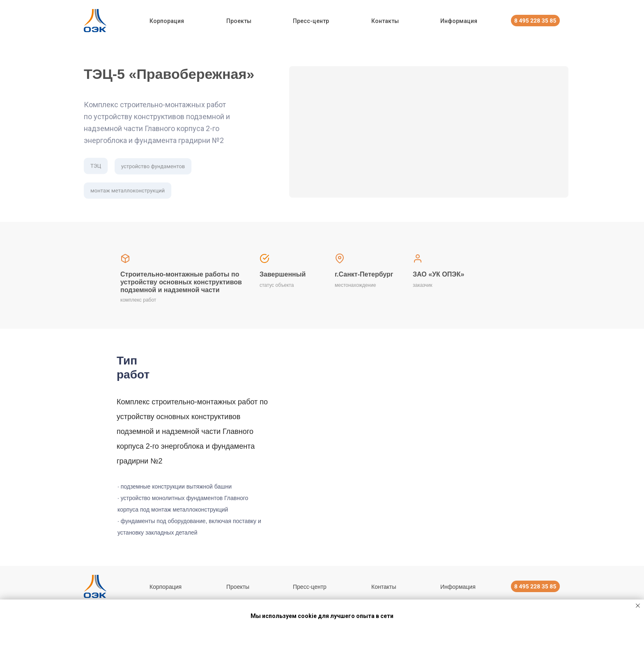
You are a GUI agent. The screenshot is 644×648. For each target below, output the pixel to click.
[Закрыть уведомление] (638, 606)
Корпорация (167, 21)
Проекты (239, 21)
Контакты (385, 21)
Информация (459, 21)
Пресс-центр (311, 21)
